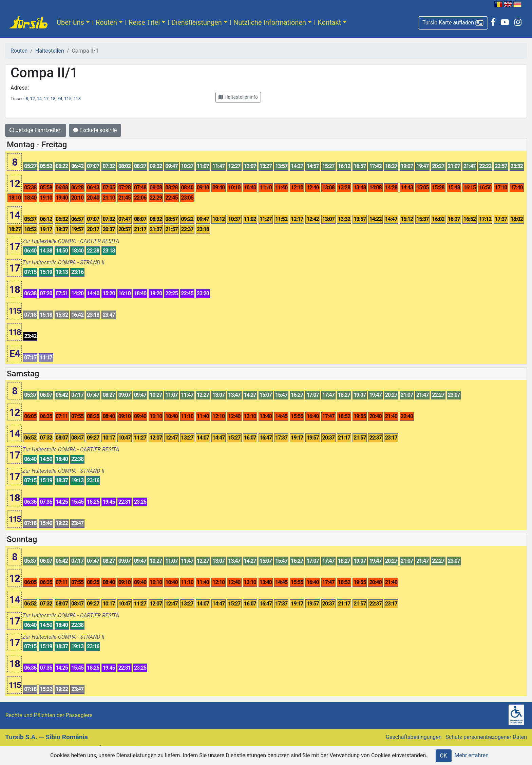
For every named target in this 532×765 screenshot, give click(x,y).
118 (77, 99)
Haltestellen (50, 51)
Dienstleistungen (197, 22)
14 (39, 99)
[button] (453, 23)
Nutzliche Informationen (270, 22)
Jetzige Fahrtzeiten (36, 130)
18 (53, 99)
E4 (60, 99)
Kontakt (329, 22)
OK (444, 756)
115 (68, 99)
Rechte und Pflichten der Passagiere (49, 715)
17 (46, 99)
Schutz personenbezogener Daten (486, 737)
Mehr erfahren (472, 755)
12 (33, 99)
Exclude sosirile (95, 130)
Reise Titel (144, 22)
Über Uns (70, 22)
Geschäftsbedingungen (414, 737)
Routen (106, 22)
